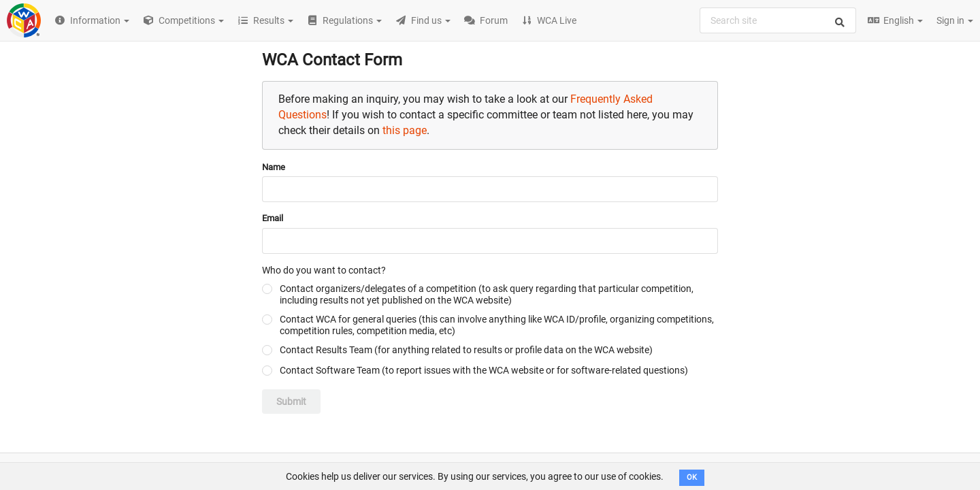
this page (405, 130)
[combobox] (778, 20)
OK (692, 477)
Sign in (955, 20)
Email (273, 218)
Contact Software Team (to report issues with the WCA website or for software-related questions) (484, 370)
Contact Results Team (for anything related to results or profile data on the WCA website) (466, 350)
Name (274, 167)
